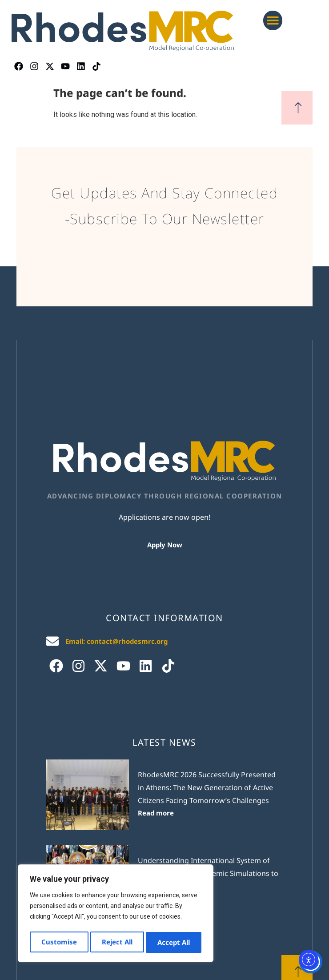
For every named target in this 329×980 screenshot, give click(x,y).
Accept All (174, 942)
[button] (273, 20)
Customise (59, 942)
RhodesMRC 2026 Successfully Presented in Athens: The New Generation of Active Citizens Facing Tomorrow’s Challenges (207, 787)
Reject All (117, 942)
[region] (116, 915)
